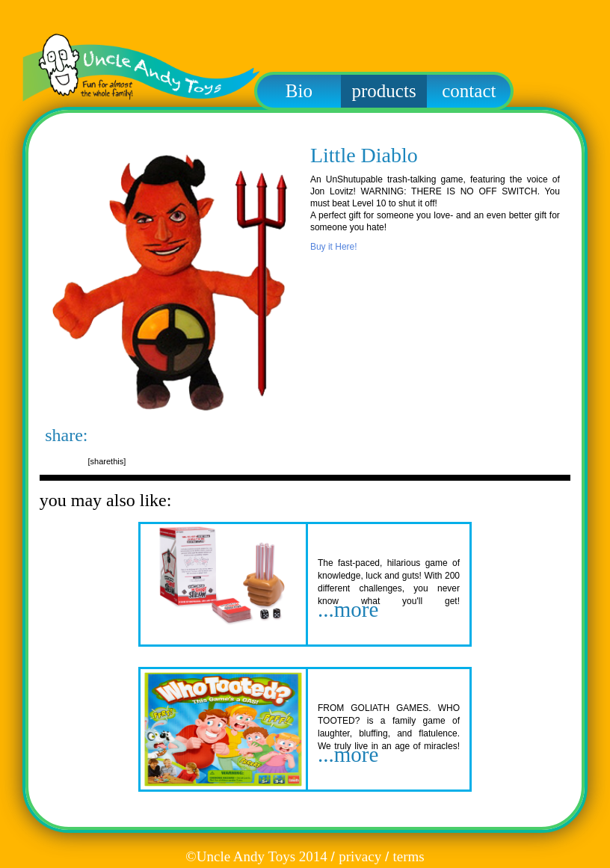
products (384, 91)
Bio (299, 91)
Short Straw (358, 539)
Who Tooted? (364, 684)
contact (469, 91)
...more (348, 609)
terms (408, 856)
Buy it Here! (334, 247)
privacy (360, 856)
